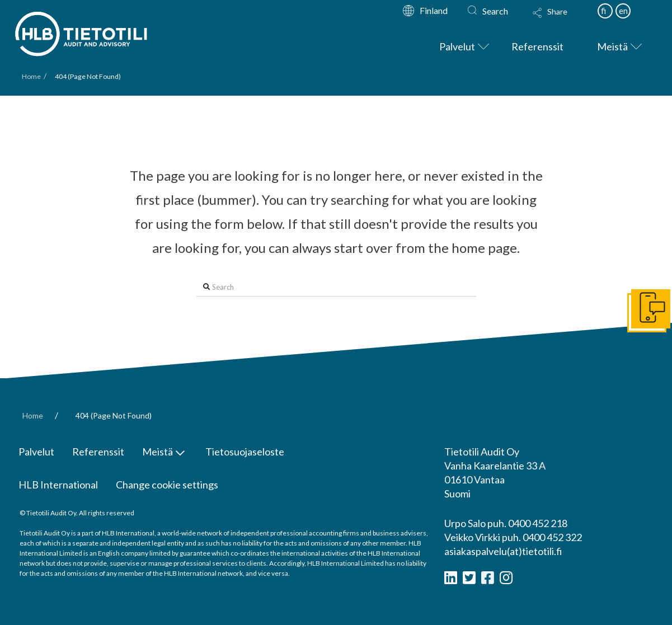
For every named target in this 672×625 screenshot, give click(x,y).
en (623, 11)
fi (603, 11)
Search (495, 11)
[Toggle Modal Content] (561, 20)
